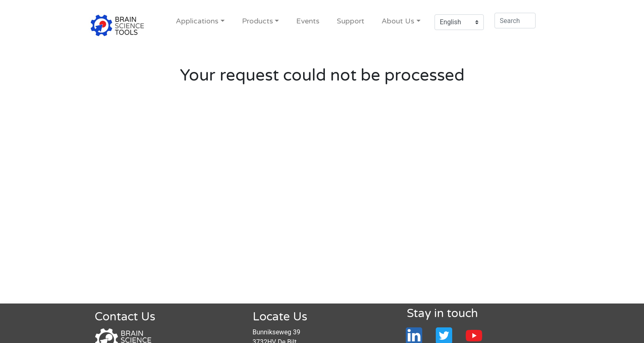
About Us (398, 21)
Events (308, 21)
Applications (197, 21)
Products (258, 21)
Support (351, 21)
